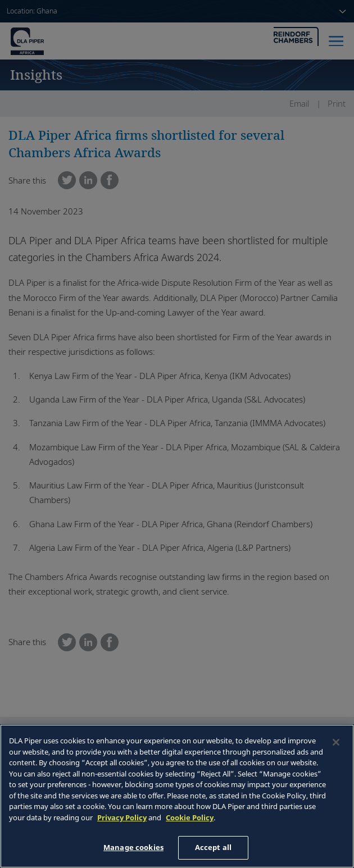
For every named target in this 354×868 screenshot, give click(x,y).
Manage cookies (133, 847)
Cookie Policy (190, 817)
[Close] (336, 742)
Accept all (213, 847)
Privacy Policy (122, 817)
